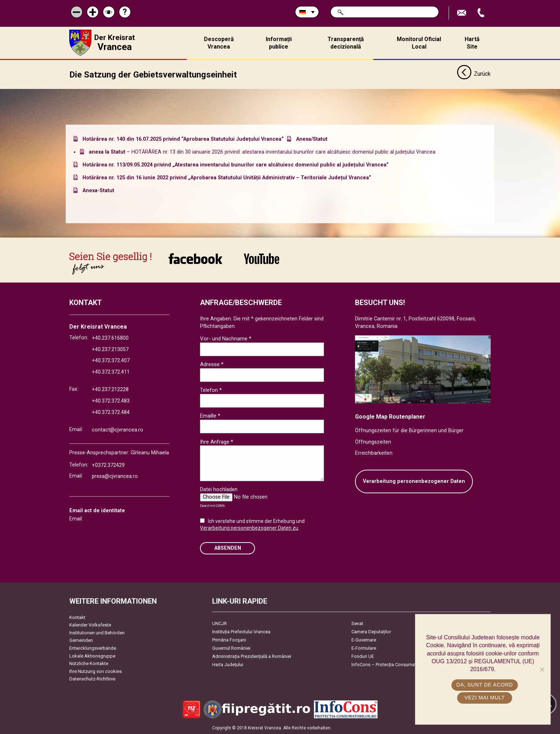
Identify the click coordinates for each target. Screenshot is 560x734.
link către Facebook (195, 259)
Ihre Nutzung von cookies (96, 671)
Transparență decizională (346, 43)
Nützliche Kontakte (89, 663)
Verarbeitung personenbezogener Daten (414, 481)
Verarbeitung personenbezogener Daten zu (249, 528)
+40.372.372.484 (111, 412)
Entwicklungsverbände (93, 648)
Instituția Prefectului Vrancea (241, 631)
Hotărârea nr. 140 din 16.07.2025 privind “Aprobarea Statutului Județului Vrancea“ (183, 139)
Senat (357, 623)
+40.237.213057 (110, 349)
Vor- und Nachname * (226, 339)
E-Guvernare (364, 640)
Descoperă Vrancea (219, 43)
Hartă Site (472, 43)
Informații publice (279, 43)
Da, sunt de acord (485, 685)
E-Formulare (364, 648)
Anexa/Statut (312, 139)
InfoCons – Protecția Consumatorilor (389, 664)
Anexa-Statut (98, 191)
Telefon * (211, 390)
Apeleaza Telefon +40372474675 (482, 13)
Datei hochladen (219, 489)
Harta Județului (228, 664)
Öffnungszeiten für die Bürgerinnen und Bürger (409, 431)
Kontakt (77, 617)
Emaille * (210, 416)
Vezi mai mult (484, 698)
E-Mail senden (462, 13)
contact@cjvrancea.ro (117, 430)
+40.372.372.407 (111, 361)
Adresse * (212, 364)
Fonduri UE (363, 656)
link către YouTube (262, 259)
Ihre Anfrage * (217, 441)
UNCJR (219, 623)
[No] (542, 669)
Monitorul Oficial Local (419, 43)
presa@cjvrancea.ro (115, 476)
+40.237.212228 (110, 390)
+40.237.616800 (110, 338)
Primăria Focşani (229, 640)
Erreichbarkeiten (374, 453)
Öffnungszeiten (373, 442)
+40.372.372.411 (111, 372)
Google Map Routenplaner (390, 416)
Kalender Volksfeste (90, 625)
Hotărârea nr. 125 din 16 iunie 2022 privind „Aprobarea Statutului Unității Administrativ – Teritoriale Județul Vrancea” (227, 178)
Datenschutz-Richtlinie (92, 679)
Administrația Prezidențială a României (252, 656)
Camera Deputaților (371, 631)
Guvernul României (231, 648)
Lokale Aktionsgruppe (92, 656)
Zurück (474, 74)
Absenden (228, 548)
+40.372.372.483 (111, 401)
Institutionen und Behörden (97, 633)
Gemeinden (81, 640)
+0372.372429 (108, 465)
